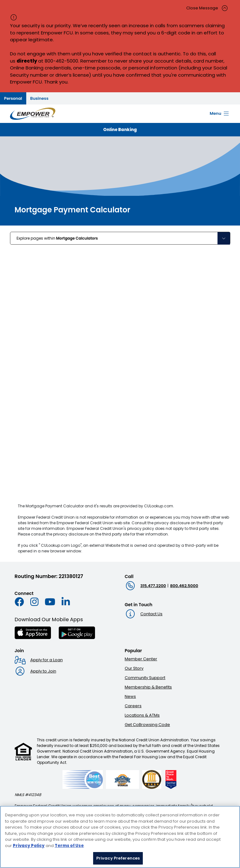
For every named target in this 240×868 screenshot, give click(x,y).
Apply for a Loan (47, 660)
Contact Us (151, 614)
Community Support (145, 678)
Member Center (141, 659)
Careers (133, 706)
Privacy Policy (29, 846)
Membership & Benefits (148, 687)
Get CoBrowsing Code (147, 725)
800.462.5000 (184, 586)
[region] (120, 837)
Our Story (134, 668)
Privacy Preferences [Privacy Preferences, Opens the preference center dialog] (118, 858)
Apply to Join (43, 671)
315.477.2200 (153, 586)
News (130, 696)
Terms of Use (69, 846)
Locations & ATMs (142, 715)
